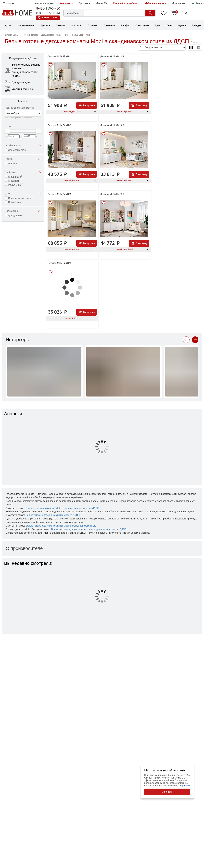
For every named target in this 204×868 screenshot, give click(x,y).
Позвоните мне (49, 18)
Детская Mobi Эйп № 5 (59, 194)
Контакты (65, 3)
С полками (15, 181)
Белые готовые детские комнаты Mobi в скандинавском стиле (61, 526)
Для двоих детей (18, 150)
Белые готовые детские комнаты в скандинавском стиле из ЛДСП (89, 529)
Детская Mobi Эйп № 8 (59, 263)
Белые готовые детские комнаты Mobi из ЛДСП (53, 515)
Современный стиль (20, 198)
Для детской (16, 215)
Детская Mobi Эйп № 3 (59, 125)
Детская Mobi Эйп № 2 (112, 56)
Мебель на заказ (154, 3)
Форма (23, 159)
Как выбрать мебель (125, 3)
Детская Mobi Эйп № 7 (112, 194)
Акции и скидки (44, 3)
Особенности (23, 145)
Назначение (23, 211)
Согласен (167, 792)
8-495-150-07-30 (48, 8)
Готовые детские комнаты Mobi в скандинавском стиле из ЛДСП (62, 508)
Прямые (13, 163)
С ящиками (15, 177)
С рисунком (15, 202)
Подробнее (184, 786)
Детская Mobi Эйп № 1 (59, 56)
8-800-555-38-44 (48, 13)
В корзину (89, 105)
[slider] (7, 131)
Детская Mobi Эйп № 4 (112, 125)
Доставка (84, 3)
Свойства (23, 172)
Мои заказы (179, 3)
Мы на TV (101, 3)
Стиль (23, 194)
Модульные (15, 184)
